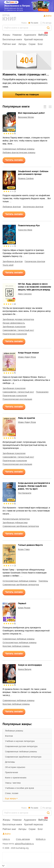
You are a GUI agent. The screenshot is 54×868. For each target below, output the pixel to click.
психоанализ (42, 392)
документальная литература (16, 519)
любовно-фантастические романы (19, 153)
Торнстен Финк (25, 230)
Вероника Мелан (26, 117)
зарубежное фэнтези (13, 261)
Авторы (22, 44)
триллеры (43, 581)
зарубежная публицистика (15, 523)
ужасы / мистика (13, 783)
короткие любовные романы (16, 646)
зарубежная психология (14, 327)
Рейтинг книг (9, 44)
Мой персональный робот (31, 113)
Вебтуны (43, 35)
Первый (22, 603)
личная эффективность (14, 323)
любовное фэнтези (12, 207)
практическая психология (15, 334)
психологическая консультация (17, 399)
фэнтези (9, 736)
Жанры (6, 35)
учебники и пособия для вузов (19, 788)
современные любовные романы (21, 752)
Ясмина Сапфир (26, 178)
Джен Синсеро (25, 294)
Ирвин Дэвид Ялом (27, 357)
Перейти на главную (27, 95)
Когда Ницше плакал (28, 353)
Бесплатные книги (12, 39)
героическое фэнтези (35, 261)
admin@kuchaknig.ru (24, 844)
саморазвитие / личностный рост (18, 330)
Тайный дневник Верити (30, 545)
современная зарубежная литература (23, 757)
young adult (8, 265)
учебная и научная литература (20, 741)
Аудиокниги (30, 35)
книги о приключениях (16, 778)
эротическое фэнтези (33, 207)
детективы (10, 762)
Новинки (17, 35)
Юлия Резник (24, 608)
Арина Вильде (25, 669)
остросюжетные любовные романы (20, 581)
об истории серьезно (15, 767)
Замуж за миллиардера (30, 665)
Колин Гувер (24, 549)
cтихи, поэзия (12, 793)
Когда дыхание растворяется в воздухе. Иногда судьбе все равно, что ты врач (34, 486)
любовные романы (14, 731)
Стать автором (23, 839)
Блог (40, 44)
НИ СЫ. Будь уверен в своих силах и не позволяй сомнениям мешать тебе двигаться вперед (34, 287)
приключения (12, 772)
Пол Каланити (25, 493)
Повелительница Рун (29, 226)
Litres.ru (6, 839)
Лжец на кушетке (26, 418)
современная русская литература (21, 746)
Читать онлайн (14, 160)
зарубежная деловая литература (18, 319)
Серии (32, 44)
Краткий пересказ (34, 39)
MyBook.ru (41, 839)
